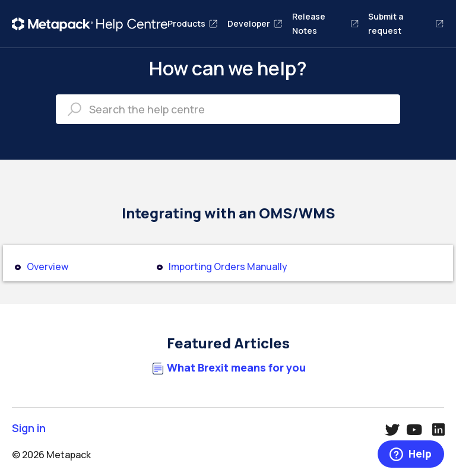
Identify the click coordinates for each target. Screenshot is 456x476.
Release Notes (325, 23)
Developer (255, 23)
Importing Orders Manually (228, 266)
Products (193, 23)
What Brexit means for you (236, 368)
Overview (47, 266)
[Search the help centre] (228, 109)
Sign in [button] (29, 428)
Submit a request (406, 23)
